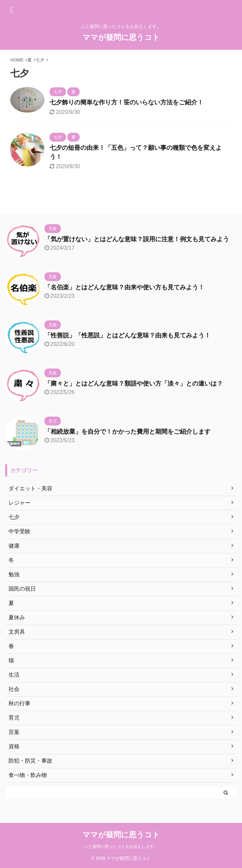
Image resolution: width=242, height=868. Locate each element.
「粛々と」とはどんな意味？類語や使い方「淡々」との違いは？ (134, 384)
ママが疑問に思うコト (121, 37)
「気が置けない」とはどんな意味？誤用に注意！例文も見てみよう (137, 239)
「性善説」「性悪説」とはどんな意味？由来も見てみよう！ (127, 335)
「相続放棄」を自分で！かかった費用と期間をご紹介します (127, 432)
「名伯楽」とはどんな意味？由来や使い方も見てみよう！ (124, 287)
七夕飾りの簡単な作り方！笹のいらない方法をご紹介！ (126, 102)
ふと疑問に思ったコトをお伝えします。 (121, 847)
